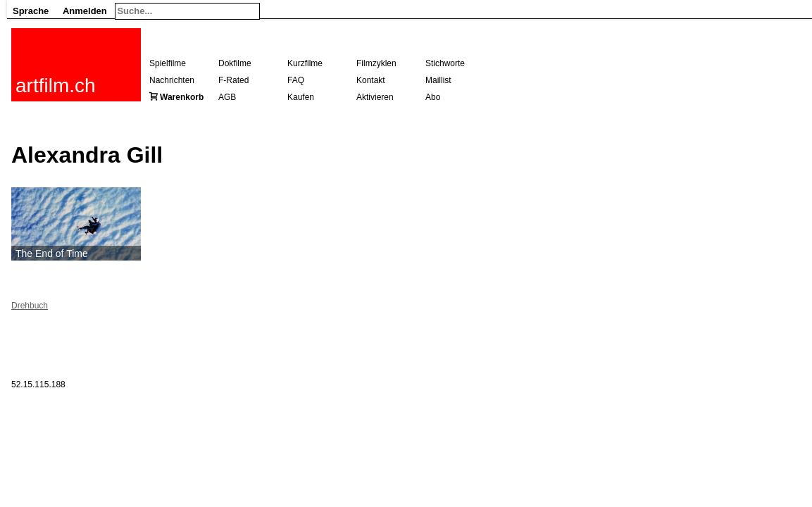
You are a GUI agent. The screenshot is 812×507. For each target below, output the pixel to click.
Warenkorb (182, 97)
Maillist (438, 80)
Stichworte (445, 63)
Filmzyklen (376, 63)
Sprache (31, 11)
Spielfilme (168, 63)
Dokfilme (235, 63)
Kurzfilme (305, 63)
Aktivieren (375, 97)
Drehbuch (30, 306)
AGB (227, 97)
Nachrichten (172, 80)
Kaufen (301, 97)
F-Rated (233, 80)
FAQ (296, 80)
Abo (433, 97)
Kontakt (371, 80)
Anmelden (85, 11)
